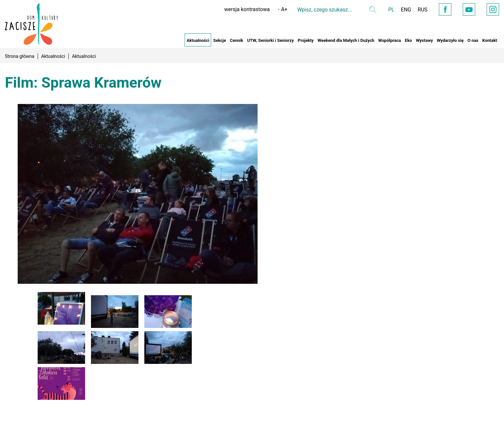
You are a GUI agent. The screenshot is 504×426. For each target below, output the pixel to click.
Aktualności (198, 40)
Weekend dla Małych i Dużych (346, 40)
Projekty (306, 40)
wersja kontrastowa (247, 9)
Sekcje (219, 40)
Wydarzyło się (450, 40)
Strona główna (20, 56)
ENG (406, 10)
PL (391, 10)
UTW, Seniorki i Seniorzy (270, 40)
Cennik (236, 40)
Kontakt (490, 40)
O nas (473, 40)
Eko (408, 40)
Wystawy (424, 40)
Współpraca (390, 40)
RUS (423, 10)
